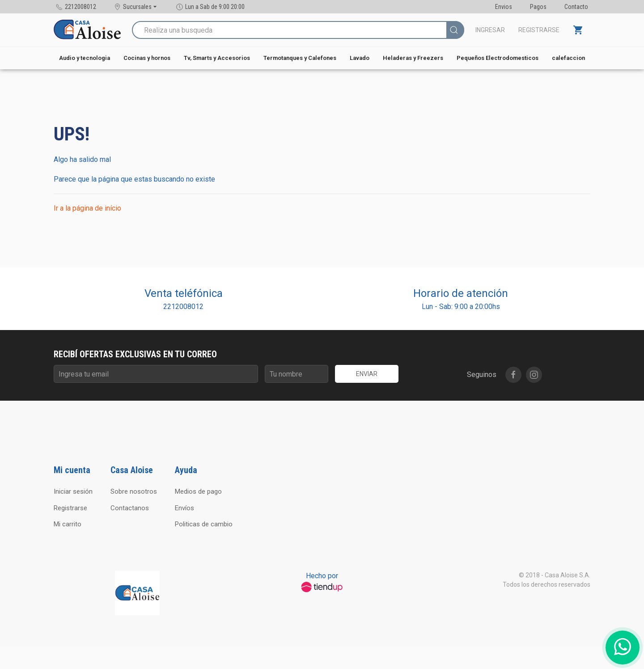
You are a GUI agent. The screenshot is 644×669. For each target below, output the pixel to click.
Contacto (576, 7)
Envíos (184, 508)
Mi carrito (68, 524)
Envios (504, 7)
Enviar (367, 374)
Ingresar (490, 30)
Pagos (538, 7)
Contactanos (130, 508)
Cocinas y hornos (147, 58)
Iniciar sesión (73, 491)
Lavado (360, 58)
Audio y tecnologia (85, 58)
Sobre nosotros (134, 491)
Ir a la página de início (87, 208)
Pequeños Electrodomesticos (498, 58)
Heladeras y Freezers (413, 58)
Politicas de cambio (204, 524)
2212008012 (183, 307)
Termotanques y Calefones (300, 58)
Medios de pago (198, 491)
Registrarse (539, 30)
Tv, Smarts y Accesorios (217, 58)
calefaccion (568, 58)
